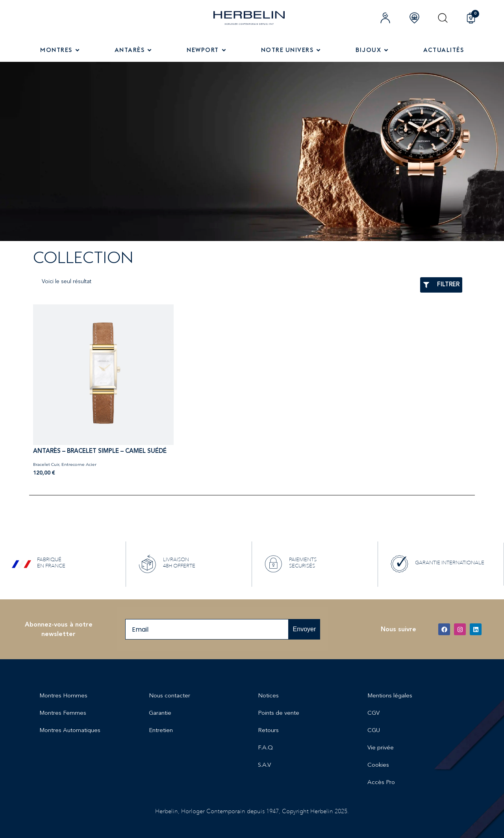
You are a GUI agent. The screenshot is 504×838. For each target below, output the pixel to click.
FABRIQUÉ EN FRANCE (51, 563)
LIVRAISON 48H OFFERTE (179, 563)
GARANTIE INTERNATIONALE (450, 563)
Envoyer (305, 629)
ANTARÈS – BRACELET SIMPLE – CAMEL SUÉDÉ (100, 451)
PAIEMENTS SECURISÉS (303, 563)
